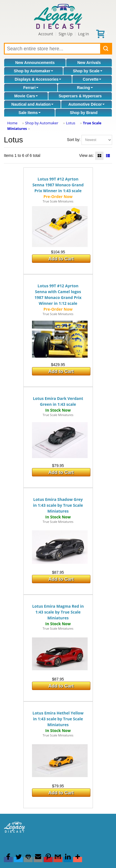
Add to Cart (61, 259)
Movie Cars (26, 96)
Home (12, 123)
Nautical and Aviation (32, 104)
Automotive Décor (87, 104)
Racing (85, 88)
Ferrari (31, 88)
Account (46, 34)
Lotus (71, 123)
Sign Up (66, 34)
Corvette (92, 79)
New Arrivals (89, 63)
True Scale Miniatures (58, 201)
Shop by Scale (88, 71)
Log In (83, 34)
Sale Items (30, 113)
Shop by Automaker (33, 71)
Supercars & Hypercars (80, 96)
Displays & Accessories (38, 79)
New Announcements (35, 63)
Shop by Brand (84, 113)
